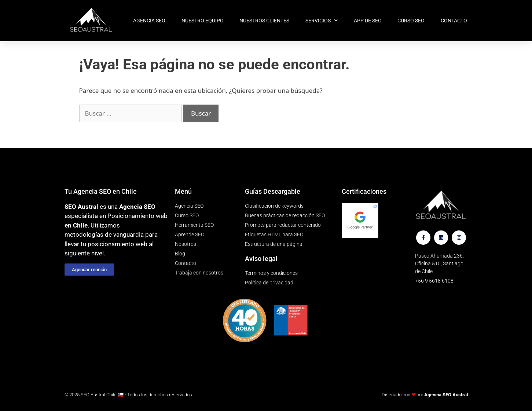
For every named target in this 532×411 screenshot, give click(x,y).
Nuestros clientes (264, 21)
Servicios (322, 21)
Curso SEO (411, 21)
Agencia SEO (149, 21)
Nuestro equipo (203, 21)
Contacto (454, 21)
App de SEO (368, 21)
